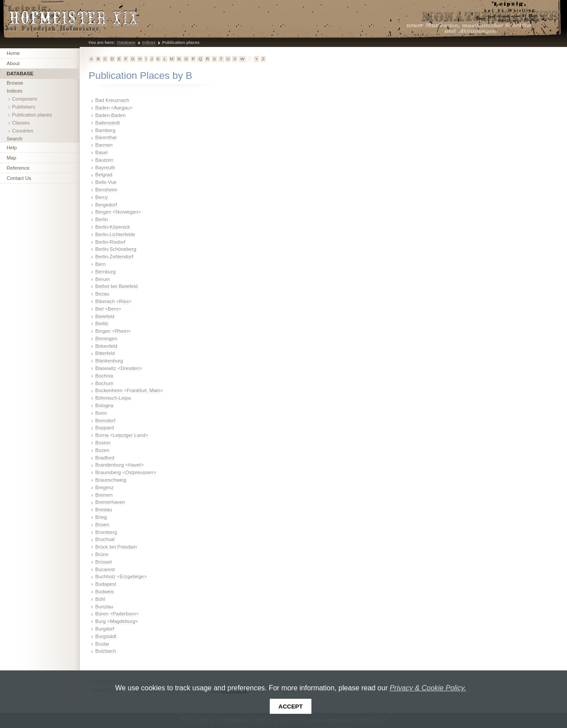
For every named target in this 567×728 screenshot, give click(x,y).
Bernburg (105, 272)
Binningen (106, 339)
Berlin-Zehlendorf (114, 257)
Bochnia (104, 376)
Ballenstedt (107, 123)
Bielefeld (105, 316)
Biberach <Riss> (113, 301)
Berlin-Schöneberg (116, 249)
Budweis (105, 592)
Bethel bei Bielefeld (117, 286)
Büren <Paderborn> (117, 614)
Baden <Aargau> (114, 108)
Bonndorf (105, 420)
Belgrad (104, 175)
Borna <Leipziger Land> (122, 435)
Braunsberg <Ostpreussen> (126, 472)
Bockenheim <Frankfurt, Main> (129, 390)
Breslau (104, 510)
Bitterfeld (105, 353)
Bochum (104, 383)
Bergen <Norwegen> (118, 212)
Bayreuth (105, 167)
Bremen (104, 495)
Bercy (102, 197)
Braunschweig (111, 480)
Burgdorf (105, 629)
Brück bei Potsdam (116, 547)
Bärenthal (106, 137)
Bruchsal (105, 539)
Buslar (102, 644)
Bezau (102, 294)
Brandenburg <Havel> (119, 465)
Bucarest (105, 569)
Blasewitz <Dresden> (119, 368)
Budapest (106, 584)
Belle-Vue (106, 182)
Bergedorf (106, 205)
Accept (291, 707)
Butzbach (106, 651)
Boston (103, 443)
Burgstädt (106, 636)
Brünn (102, 554)
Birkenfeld (106, 346)
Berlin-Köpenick (113, 227)
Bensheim (106, 190)
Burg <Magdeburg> (117, 621)
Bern (101, 264)
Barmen (104, 145)
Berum (103, 279)
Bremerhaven (110, 502)
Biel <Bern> (108, 309)
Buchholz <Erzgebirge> (121, 576)
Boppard (105, 428)
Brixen (102, 525)
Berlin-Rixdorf (110, 242)
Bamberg (105, 130)
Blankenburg (109, 361)
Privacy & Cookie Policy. (428, 688)
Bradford (105, 458)
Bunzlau (104, 607)
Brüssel (103, 562)
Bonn (101, 413)
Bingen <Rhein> (113, 331)
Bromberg (106, 532)
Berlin (102, 219)
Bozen (102, 450)
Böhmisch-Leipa (113, 398)
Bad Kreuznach (112, 100)
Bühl (100, 599)
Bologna (104, 405)
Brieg (101, 517)
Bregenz (105, 487)
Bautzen (104, 160)
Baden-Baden (110, 115)
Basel (101, 152)
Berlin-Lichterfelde (115, 234)
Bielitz (102, 323)
